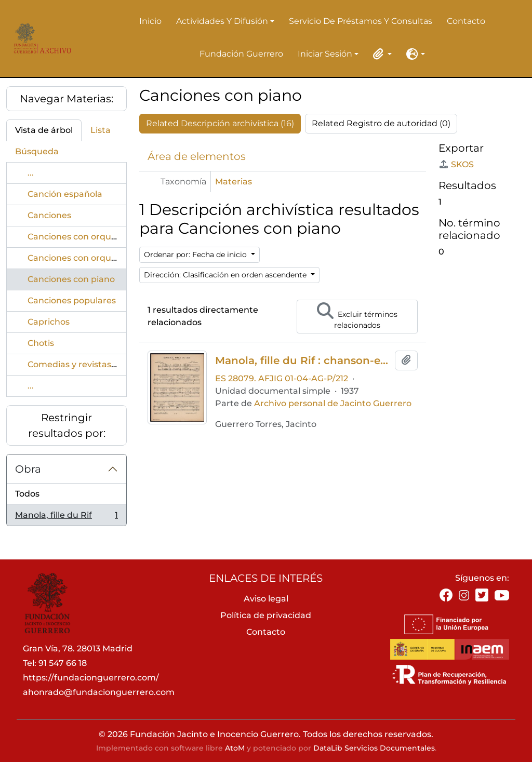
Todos (27, 494)
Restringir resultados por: (67, 425)
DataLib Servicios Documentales (374, 748)
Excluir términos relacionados (357, 316)
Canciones (49, 215)
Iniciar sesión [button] (325, 55)
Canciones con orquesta (78, 237)
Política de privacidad (266, 615)
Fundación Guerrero (241, 54)
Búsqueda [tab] (37, 151)
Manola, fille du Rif (66, 517)
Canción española (65, 194)
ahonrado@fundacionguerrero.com (99, 692)
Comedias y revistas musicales (91, 364)
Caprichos (49, 322)
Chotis (41, 343)
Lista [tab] (101, 130)
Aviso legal (266, 599)
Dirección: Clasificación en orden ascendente (226, 275)
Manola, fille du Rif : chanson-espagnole (303, 360)
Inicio (150, 21)
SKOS (456, 164)
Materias (234, 182)
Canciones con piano (71, 279)
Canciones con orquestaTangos (94, 258)
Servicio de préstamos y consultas (361, 21)
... (31, 173)
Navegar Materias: (66, 99)
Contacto (466, 21)
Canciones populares (72, 300)
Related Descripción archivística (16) (220, 123)
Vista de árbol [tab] (44, 130)
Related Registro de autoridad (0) (381, 123)
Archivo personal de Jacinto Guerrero (333, 403)
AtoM (235, 748)
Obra (28, 469)
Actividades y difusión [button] (222, 22)
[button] (380, 54)
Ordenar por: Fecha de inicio (196, 255)
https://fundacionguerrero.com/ (91, 678)
